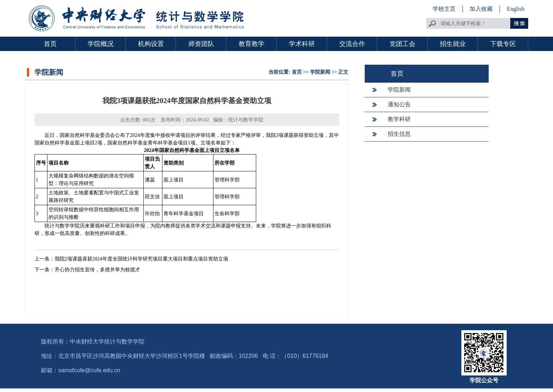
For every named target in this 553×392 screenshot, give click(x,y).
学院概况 (101, 44)
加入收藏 (482, 9)
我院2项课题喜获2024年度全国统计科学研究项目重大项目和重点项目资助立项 (141, 259)
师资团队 (201, 44)
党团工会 (402, 44)
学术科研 (302, 44)
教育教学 (252, 44)
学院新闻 (320, 72)
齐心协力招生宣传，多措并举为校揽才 (97, 270)
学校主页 (444, 9)
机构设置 (151, 44)
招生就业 (453, 44)
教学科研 (399, 119)
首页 (50, 44)
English (516, 9)
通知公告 (399, 104)
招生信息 (399, 134)
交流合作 (352, 44)
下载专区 (503, 44)
